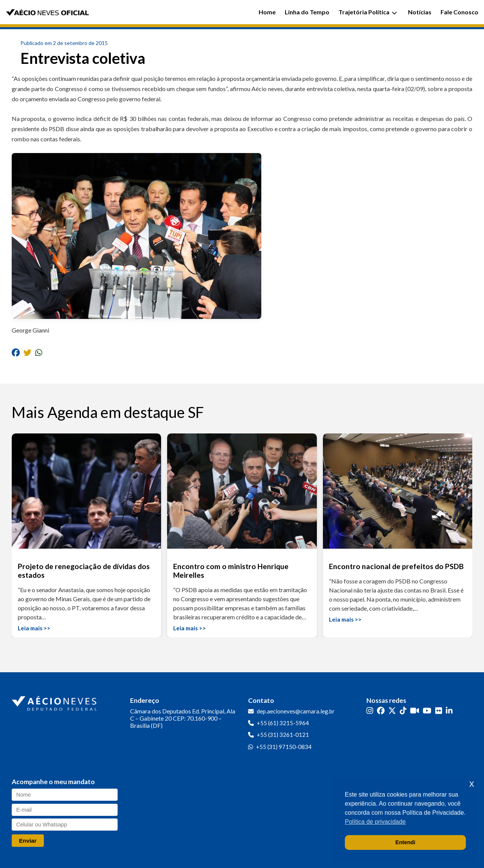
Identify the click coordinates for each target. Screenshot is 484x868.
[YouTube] (427, 711)
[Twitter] (392, 711)
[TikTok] (403, 711)
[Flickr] (439, 711)
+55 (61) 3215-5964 (283, 723)
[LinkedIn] (449, 711)
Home (267, 12)
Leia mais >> (34, 628)
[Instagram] (370, 711)
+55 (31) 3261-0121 (283, 735)
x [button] (472, 784)
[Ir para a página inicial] (55, 702)
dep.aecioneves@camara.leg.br (296, 711)
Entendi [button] (406, 842)
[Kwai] (415, 711)
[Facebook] (381, 711)
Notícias (420, 12)
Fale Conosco (459, 12)
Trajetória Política (368, 12)
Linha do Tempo (307, 12)
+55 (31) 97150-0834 (284, 747)
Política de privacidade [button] (375, 822)
